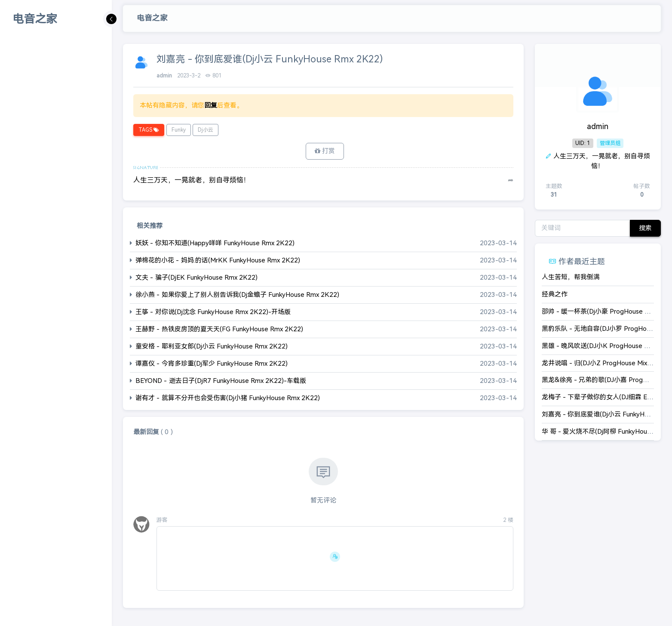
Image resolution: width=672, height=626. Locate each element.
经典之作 (555, 294)
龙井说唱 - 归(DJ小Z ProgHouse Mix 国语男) (606, 363)
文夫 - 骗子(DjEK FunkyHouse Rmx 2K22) (196, 277)
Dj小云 (206, 130)
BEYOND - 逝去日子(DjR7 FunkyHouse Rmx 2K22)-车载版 (221, 381)
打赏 (325, 151)
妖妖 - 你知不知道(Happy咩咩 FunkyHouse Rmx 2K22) (215, 243)
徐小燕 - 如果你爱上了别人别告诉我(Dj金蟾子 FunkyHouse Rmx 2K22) (237, 294)
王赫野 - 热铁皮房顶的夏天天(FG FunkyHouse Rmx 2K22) (219, 329)
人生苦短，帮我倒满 (571, 277)
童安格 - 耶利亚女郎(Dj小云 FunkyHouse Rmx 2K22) (212, 346)
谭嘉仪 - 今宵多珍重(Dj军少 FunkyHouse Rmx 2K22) (212, 363)
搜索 (645, 228)
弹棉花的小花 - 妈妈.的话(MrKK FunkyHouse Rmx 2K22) (218, 260)
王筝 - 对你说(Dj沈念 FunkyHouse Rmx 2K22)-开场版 (213, 312)
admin (165, 76)
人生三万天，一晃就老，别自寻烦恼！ (192, 180)
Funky (179, 130)
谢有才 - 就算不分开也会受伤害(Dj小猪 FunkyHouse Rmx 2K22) (228, 398)
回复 (211, 105)
